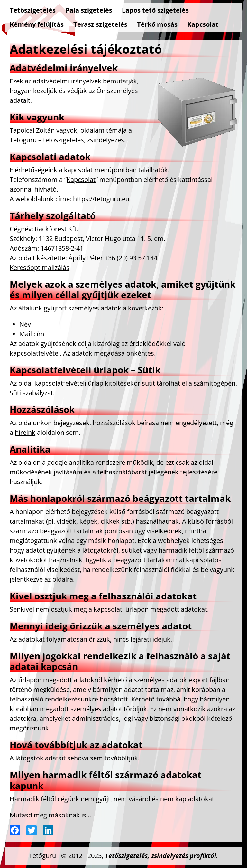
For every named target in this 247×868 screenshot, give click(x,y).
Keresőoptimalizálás (40, 267)
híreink (25, 432)
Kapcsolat (203, 24)
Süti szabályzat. (32, 393)
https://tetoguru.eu (101, 199)
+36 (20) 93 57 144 (131, 258)
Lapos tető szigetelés (155, 10)
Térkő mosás (157, 24)
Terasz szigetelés (100, 24)
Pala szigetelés (89, 10)
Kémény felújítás (37, 24)
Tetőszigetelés (33, 10)
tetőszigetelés (64, 140)
